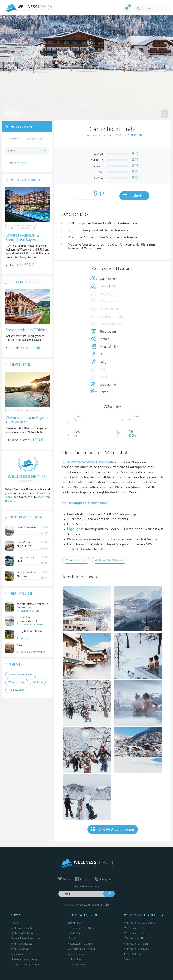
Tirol (120, 135)
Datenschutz (33, 965)
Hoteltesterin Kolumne (80, 944)
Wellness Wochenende (21, 675)
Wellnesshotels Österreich (138, 933)
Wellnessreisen (16, 690)
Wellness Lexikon (20, 949)
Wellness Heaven (77, 954)
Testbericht (134, 196)
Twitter (64, 880)
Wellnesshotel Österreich (110, 560)
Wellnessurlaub (17, 682)
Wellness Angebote (22, 944)
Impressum (17, 965)
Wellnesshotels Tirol (135, 938)
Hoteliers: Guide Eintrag (24, 959)
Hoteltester (74, 933)
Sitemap (129, 959)
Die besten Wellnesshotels (25, 933)
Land (12, 151)
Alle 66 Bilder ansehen (113, 829)
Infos (13, 113)
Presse (14, 923)
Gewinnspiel (18, 954)
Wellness (38, 682)
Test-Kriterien (75, 923)
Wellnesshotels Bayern (136, 928)
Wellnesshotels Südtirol (137, 949)
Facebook (83, 880)
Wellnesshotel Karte (22, 928)
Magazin (72, 938)
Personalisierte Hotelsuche (25, 938)
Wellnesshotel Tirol (76, 560)
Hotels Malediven (134, 954)
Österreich (135, 135)
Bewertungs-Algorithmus (82, 928)
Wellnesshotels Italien (136, 944)
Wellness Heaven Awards (81, 949)
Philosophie (74, 959)
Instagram (103, 880)
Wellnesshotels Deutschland (140, 923)
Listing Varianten (77, 965)
